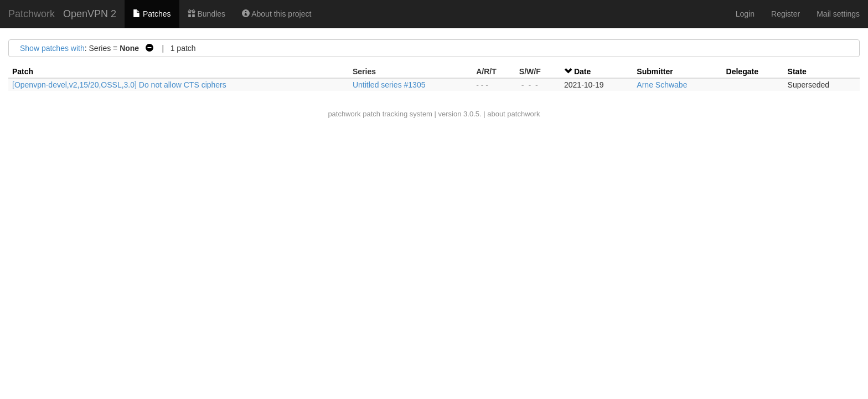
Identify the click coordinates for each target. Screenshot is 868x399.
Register (786, 14)
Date (582, 71)
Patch (23, 71)
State (797, 71)
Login (745, 14)
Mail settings (838, 14)
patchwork (344, 114)
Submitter (655, 71)
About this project (277, 14)
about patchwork (513, 114)
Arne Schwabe (662, 85)
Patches (152, 14)
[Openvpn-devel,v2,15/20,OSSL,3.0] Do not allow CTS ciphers (119, 85)
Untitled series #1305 (389, 85)
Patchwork (32, 14)
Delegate (742, 71)
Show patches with (52, 48)
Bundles (206, 14)
